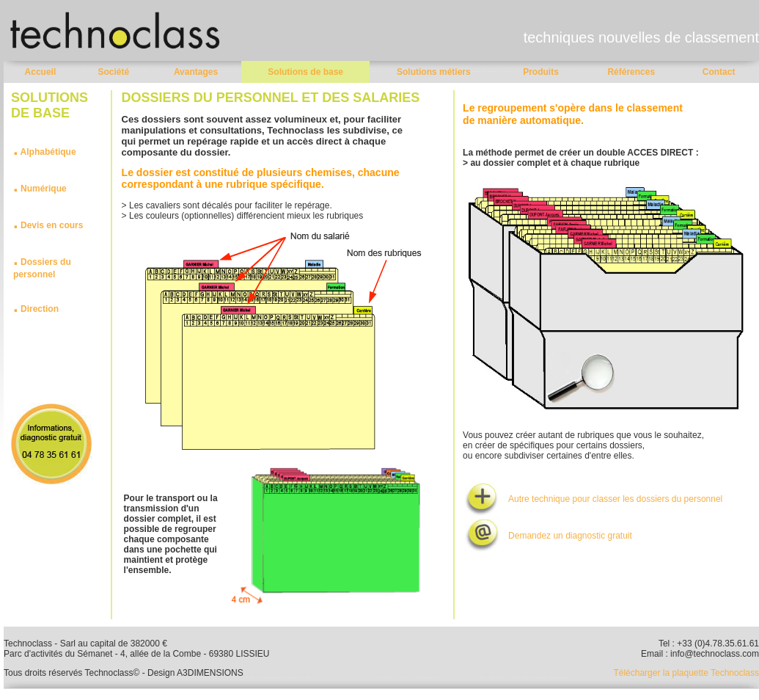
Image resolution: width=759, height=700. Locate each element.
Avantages (196, 72)
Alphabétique (48, 152)
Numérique (44, 189)
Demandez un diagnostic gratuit (570, 536)
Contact (719, 72)
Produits (541, 72)
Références (631, 72)
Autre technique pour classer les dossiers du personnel (615, 499)
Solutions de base (305, 72)
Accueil (41, 72)
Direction (40, 309)
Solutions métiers (434, 72)
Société (113, 72)
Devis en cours (52, 225)
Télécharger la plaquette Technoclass (686, 673)
